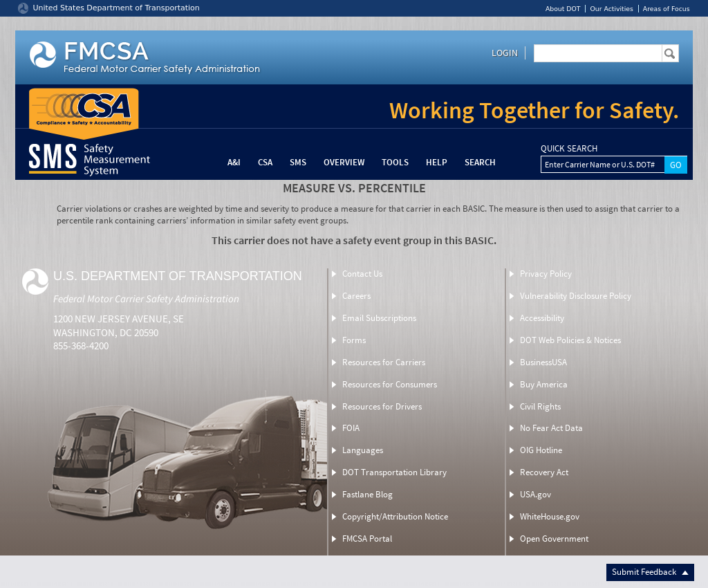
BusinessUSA (543, 362)
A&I (234, 162)
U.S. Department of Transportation (178, 276)
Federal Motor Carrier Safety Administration (146, 298)
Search (480, 162)
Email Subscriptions (379, 318)
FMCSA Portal (367, 539)
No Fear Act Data (551, 428)
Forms (354, 340)
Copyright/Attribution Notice (395, 516)
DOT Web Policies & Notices (570, 340)
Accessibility (542, 318)
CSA (265, 162)
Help (437, 162)
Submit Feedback (650, 572)
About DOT (563, 9)
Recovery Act (544, 472)
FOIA (351, 428)
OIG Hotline (541, 450)
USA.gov (535, 494)
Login (505, 53)
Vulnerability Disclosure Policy (576, 296)
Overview (344, 162)
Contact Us (362, 274)
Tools (395, 162)
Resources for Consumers (390, 384)
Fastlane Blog (367, 494)
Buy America (544, 384)
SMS (298, 162)
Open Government (554, 539)
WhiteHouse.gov (550, 516)
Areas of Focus (667, 9)
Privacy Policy (546, 274)
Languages (363, 450)
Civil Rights (540, 406)
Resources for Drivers (382, 406)
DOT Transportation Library (394, 472)
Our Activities (611, 9)
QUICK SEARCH (569, 149)
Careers (356, 296)
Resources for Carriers (384, 362)
